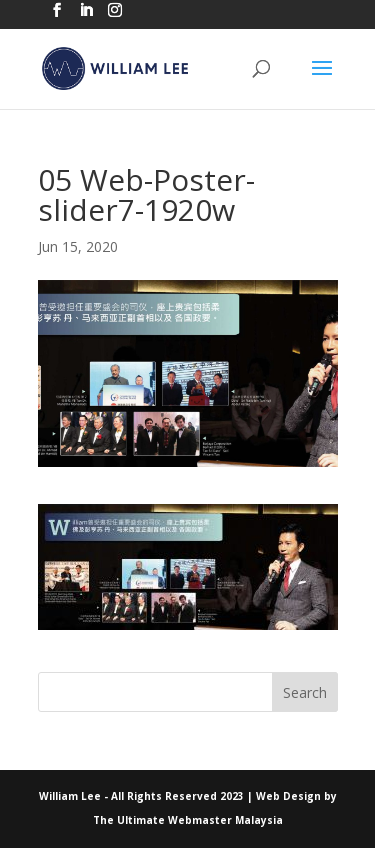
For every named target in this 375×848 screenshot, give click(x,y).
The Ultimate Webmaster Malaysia (188, 820)
